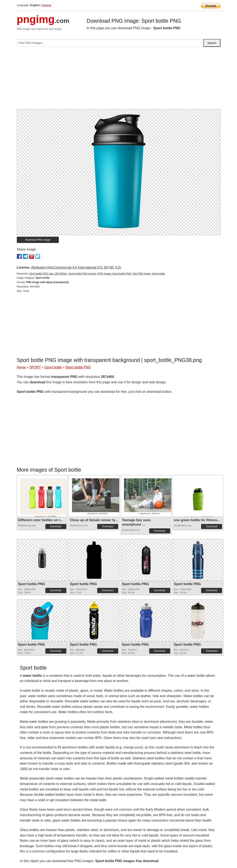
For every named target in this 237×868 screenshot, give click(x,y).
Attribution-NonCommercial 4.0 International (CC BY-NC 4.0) (76, 267)
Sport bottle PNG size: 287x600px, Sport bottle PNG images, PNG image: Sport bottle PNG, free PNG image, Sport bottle (97, 274)
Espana (46, 5)
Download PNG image (38, 240)
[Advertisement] (119, 80)
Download (56, 526)
